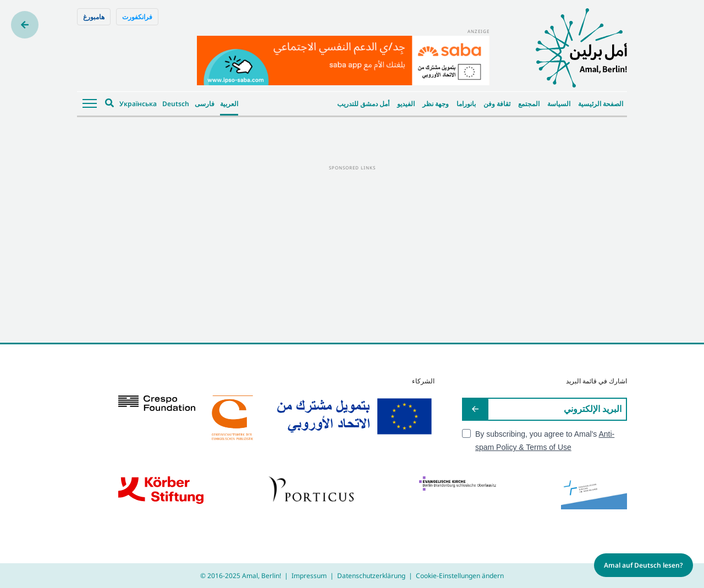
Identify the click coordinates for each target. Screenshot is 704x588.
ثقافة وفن (497, 104)
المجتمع (529, 104)
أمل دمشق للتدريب (363, 104)
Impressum (309, 576)
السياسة (559, 104)
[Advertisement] (352, 249)
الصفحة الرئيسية (601, 104)
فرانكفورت (137, 17)
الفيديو (406, 104)
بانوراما (466, 104)
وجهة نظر (436, 104)
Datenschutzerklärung (371, 576)
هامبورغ (94, 17)
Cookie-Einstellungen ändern (460, 576)
